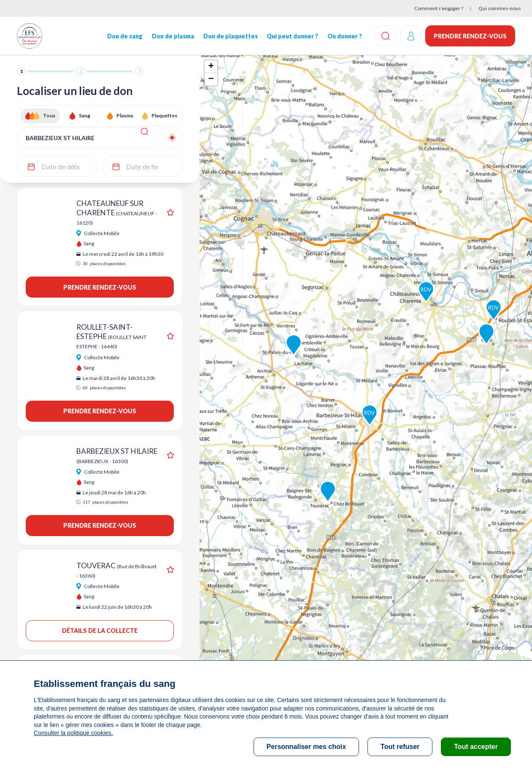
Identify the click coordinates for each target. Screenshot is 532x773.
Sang (85, 115)
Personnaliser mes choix (307, 747)
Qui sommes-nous (500, 8)
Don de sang (124, 36)
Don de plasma (173, 36)
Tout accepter (476, 747)
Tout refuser (400, 747)
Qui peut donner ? (292, 36)
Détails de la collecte (100, 631)
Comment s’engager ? (439, 8)
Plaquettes (164, 115)
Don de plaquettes (230, 36)
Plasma (125, 115)
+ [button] (211, 67)
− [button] (211, 79)
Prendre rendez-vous (470, 36)
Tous (49, 115)
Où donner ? (344, 36)
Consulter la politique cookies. (73, 733)
